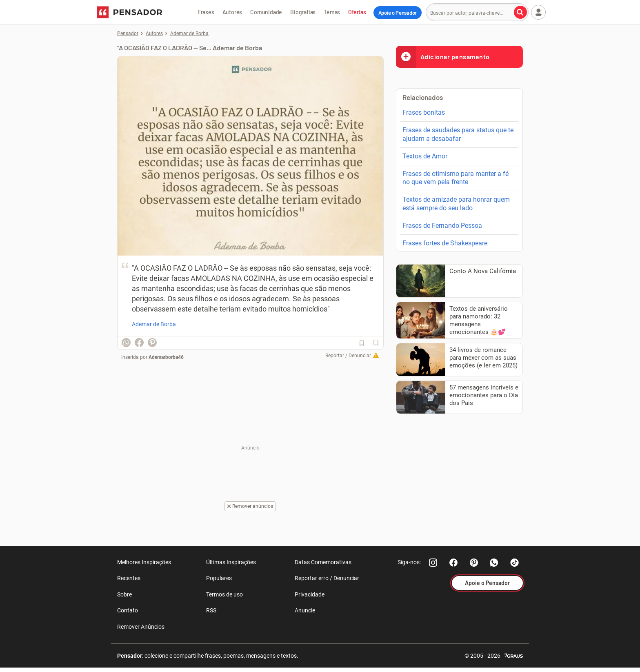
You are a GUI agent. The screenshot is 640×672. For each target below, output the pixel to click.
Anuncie (305, 610)
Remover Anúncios (141, 627)
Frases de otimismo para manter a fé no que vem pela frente (456, 178)
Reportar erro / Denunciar (327, 578)
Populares (219, 578)
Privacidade (310, 594)
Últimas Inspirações (231, 562)
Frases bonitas (424, 112)
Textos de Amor (425, 156)
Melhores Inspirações (144, 562)
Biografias (303, 12)
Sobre (124, 594)
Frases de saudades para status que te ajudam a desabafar (458, 134)
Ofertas (357, 12)
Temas (332, 12)
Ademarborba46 (166, 357)
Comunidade (266, 12)
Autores (232, 12)
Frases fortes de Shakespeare (445, 243)
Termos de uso (224, 594)
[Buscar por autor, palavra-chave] (520, 12)
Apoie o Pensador (398, 13)
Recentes (129, 578)
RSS (211, 610)
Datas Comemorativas (323, 562)
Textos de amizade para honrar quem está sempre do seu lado (456, 204)
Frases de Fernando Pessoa (442, 226)
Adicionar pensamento (443, 57)
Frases (206, 12)
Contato (128, 610)
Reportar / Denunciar (348, 356)
